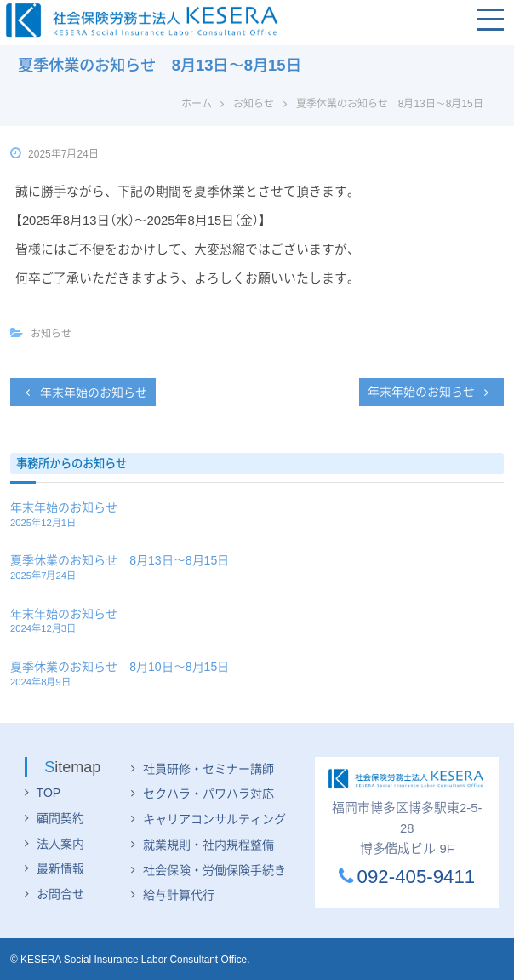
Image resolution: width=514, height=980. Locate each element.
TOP (49, 793)
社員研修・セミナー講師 (208, 769)
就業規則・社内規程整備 (208, 845)
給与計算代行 (179, 895)
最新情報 (60, 868)
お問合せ (60, 894)
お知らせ (254, 104)
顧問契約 (60, 818)
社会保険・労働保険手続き (214, 870)
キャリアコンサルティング (214, 819)
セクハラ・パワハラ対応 (208, 794)
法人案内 (60, 844)
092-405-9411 (407, 877)
